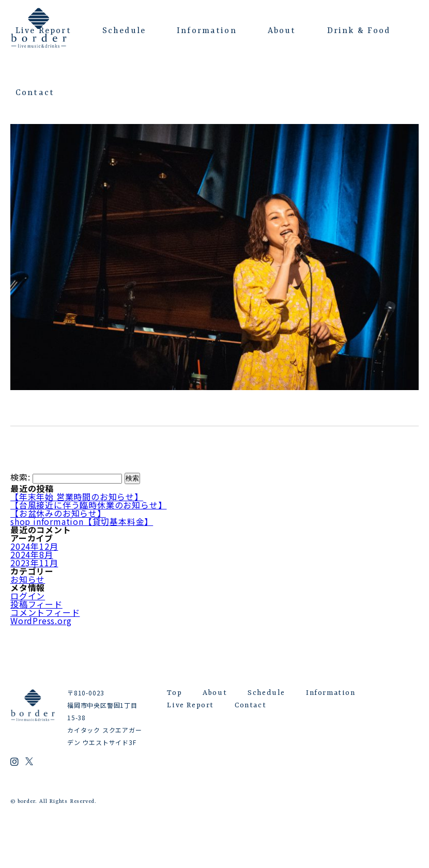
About (282, 31)
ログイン (28, 596)
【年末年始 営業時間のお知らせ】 (77, 497)
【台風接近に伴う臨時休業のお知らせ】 (88, 505)
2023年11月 (34, 563)
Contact (35, 93)
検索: (20, 477)
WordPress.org (41, 621)
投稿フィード (36, 604)
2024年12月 (34, 546)
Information (207, 31)
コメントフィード (45, 612)
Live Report (43, 31)
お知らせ (28, 579)
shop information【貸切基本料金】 (82, 521)
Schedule (124, 31)
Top (174, 693)
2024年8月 (32, 554)
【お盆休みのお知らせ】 (58, 513)
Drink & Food (359, 31)
